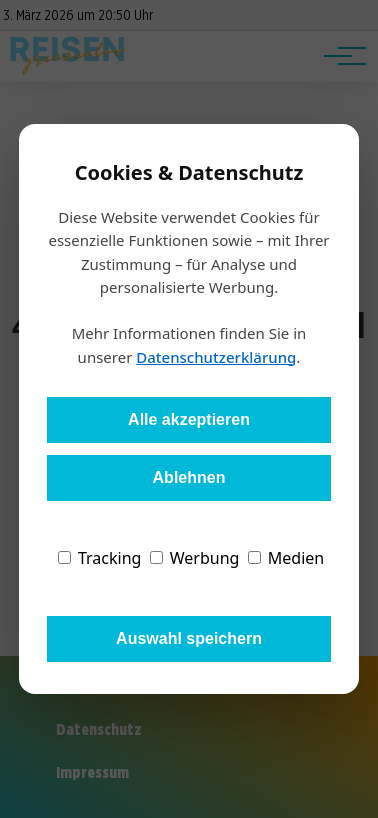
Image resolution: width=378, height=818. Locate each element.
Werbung (195, 558)
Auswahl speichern (189, 638)
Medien (286, 558)
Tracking (100, 558)
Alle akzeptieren (189, 419)
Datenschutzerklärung (216, 357)
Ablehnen (189, 477)
